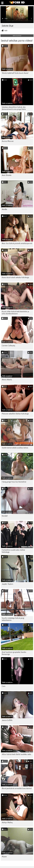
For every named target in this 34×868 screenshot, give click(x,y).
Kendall (5, 516)
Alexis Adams (7, 380)
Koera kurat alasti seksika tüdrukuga (15, 277)
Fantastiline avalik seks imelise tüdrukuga (13, 551)
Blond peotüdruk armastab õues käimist (17, 788)
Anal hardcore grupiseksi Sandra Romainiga (14, 653)
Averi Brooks (7, 175)
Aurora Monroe (8, 141)
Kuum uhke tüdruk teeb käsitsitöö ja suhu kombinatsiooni (15, 313)
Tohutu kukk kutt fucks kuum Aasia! (15, 73)
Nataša (4, 209)
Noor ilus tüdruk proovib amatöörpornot (17, 243)
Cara (4, 686)
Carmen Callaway (8, 346)
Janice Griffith (7, 720)
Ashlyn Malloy (7, 822)
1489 (6, 31)
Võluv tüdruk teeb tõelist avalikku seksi (16, 754)
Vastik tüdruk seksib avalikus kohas (15, 448)
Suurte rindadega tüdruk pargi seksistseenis (13, 619)
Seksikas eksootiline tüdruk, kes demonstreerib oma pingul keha (14, 108)
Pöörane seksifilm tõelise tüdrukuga (15, 414)
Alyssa (4, 857)
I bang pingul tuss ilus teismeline (14, 482)
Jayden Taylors (7, 584)
